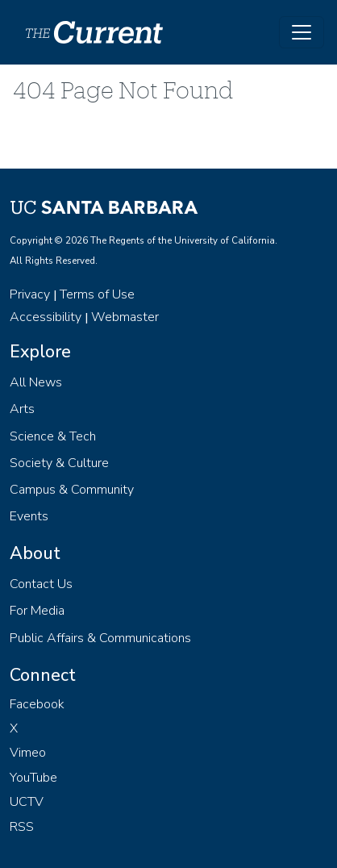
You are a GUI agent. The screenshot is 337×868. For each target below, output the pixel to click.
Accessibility (46, 317)
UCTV (27, 802)
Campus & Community (72, 490)
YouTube (33, 778)
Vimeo (28, 753)
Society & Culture (59, 463)
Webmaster (125, 317)
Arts (22, 409)
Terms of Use (97, 294)
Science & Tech (53, 436)
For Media (37, 611)
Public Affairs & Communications (100, 638)
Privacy (30, 294)
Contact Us (41, 584)
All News (36, 382)
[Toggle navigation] (302, 32)
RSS (22, 827)
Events (29, 516)
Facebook (37, 704)
